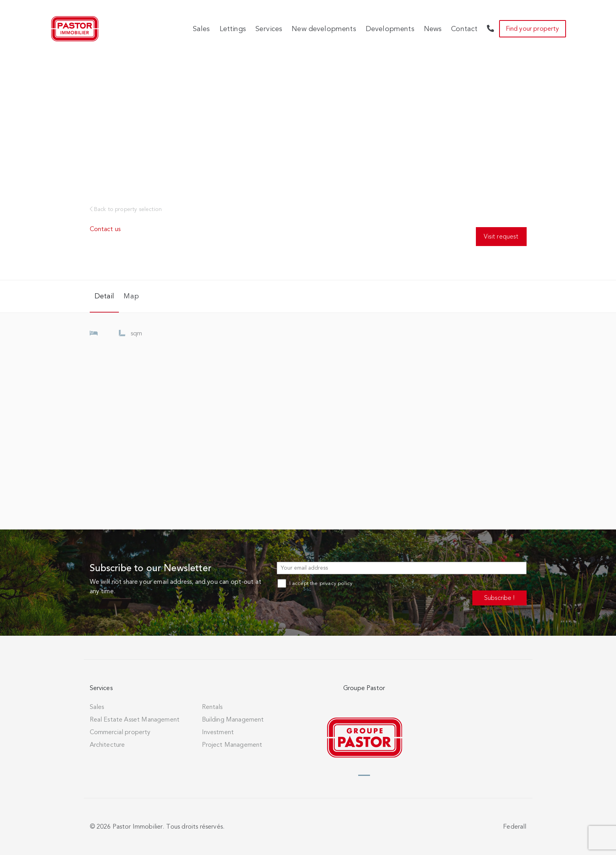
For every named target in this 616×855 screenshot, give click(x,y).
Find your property (533, 29)
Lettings (233, 29)
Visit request (501, 236)
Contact (464, 29)
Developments (390, 29)
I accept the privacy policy (315, 583)
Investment (218, 732)
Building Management (233, 720)
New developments (324, 29)
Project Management (232, 745)
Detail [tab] (105, 296)
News (433, 29)
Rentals (212, 707)
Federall (515, 827)
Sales (202, 29)
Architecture (107, 745)
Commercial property (120, 732)
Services (269, 29)
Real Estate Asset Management (135, 720)
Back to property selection (126, 209)
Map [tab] (131, 296)
